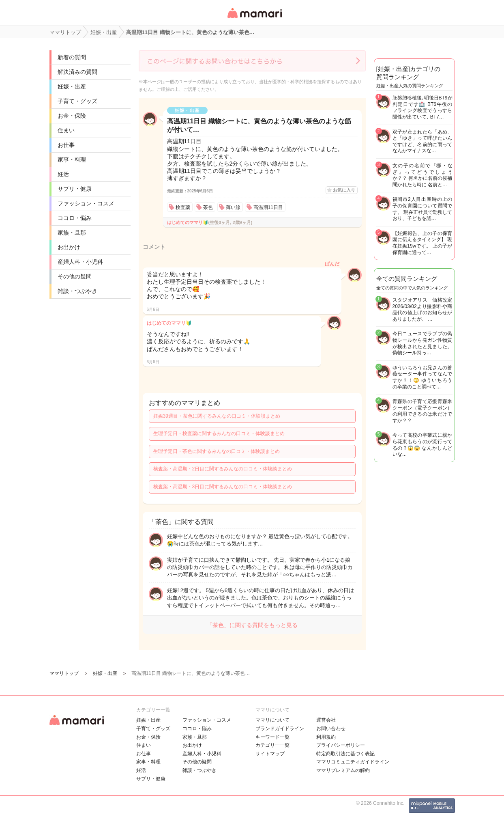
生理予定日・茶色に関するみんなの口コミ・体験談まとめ (217, 451)
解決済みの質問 (77, 72)
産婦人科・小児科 (80, 262)
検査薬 (183, 207)
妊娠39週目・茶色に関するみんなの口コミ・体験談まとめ (217, 416)
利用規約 (326, 737)
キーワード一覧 (272, 737)
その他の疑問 (75, 276)
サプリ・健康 (75, 189)
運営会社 (326, 720)
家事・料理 (72, 160)
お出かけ (69, 247)
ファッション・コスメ (86, 203)
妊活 (63, 174)
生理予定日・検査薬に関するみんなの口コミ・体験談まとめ (219, 433)
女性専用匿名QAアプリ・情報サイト (254, 19)
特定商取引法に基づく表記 (345, 754)
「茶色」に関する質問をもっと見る (252, 625)
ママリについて (272, 720)
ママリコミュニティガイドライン (353, 762)
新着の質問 (72, 57)
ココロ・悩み (75, 218)
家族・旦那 (72, 233)
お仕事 (66, 145)
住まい (66, 130)
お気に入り (344, 190)
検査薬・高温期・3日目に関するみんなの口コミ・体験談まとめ (223, 487)
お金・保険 (72, 116)
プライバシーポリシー (341, 745)
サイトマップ (270, 754)
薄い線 (233, 207)
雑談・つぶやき (77, 291)
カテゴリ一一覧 (272, 745)
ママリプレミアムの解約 (343, 770)
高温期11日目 (268, 207)
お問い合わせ (331, 729)
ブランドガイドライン (280, 729)
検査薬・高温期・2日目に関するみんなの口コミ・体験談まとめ (223, 469)
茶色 (208, 207)
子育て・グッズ (77, 101)
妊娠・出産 (72, 86)
